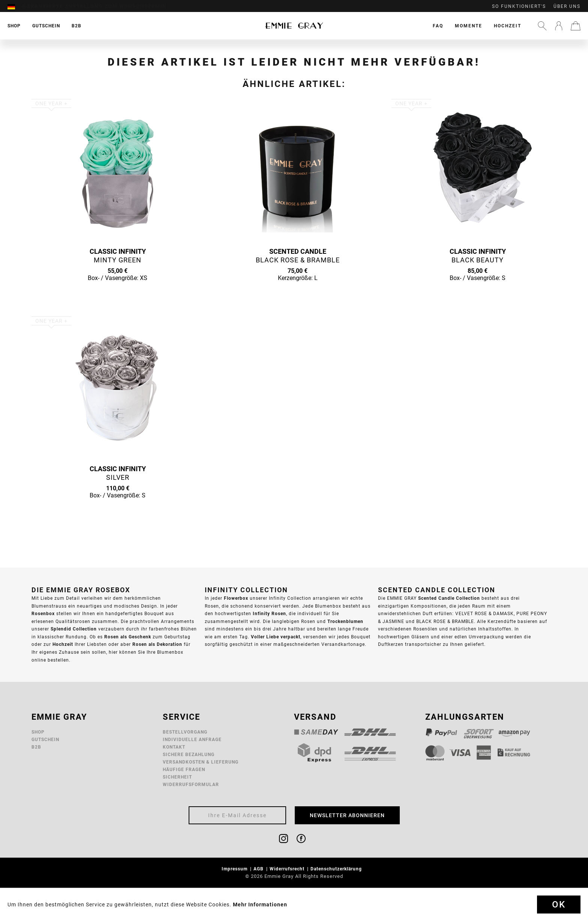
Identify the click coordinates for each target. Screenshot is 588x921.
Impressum (235, 869)
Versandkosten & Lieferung (201, 762)
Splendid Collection (74, 629)
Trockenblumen (345, 621)
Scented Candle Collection (449, 598)
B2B (36, 747)
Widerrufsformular (191, 784)
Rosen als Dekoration (157, 644)
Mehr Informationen (260, 905)
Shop (38, 732)
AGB (259, 869)
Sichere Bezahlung (189, 754)
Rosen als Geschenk (128, 637)
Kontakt (174, 747)
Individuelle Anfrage (192, 739)
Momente (469, 26)
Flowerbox (236, 598)
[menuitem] (15, 6)
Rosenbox (43, 613)
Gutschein (45, 739)
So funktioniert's (519, 6)
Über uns (567, 6)
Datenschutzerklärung (337, 869)
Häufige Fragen (184, 769)
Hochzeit (508, 26)
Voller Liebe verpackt (276, 637)
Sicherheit (177, 777)
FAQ (438, 26)
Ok (559, 905)
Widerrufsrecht (288, 869)
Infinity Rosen (269, 613)
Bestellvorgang (185, 732)
